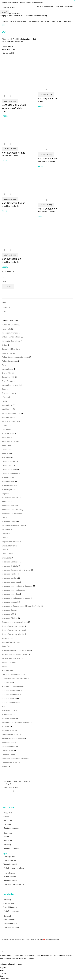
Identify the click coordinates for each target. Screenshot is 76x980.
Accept (20, 964)
